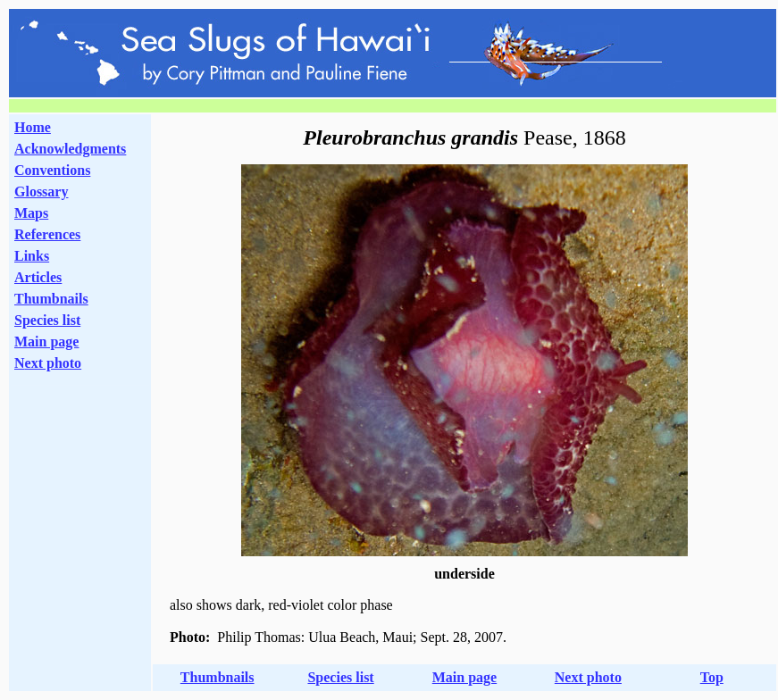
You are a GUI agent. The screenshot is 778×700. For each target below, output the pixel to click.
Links (32, 256)
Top (712, 677)
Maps (31, 213)
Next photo (588, 677)
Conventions (52, 170)
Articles (38, 277)
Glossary (41, 192)
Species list (47, 320)
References (47, 234)
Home (33, 127)
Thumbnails (51, 299)
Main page (46, 342)
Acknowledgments (70, 149)
